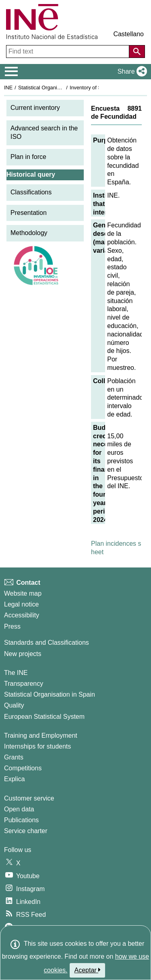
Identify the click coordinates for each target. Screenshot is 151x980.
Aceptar (88, 970)
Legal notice (21, 604)
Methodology (29, 233)
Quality (14, 705)
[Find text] (68, 52)
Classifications (31, 192)
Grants (14, 757)
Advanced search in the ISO (44, 132)
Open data (19, 809)
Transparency (24, 684)
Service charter (26, 831)
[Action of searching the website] (137, 52)
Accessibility (22, 615)
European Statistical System (44, 717)
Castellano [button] (128, 34)
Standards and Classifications (47, 643)
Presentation (29, 213)
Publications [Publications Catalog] (21, 820)
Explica (14, 779)
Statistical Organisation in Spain (55, 88)
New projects (23, 654)
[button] (131, 72)
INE (8, 88)
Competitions (23, 768)
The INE (16, 673)
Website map (23, 593)
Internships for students (37, 746)
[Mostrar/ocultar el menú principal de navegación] (11, 72)
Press (12, 626)
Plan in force (28, 157)
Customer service (29, 798)
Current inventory (35, 108)
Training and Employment (41, 736)
